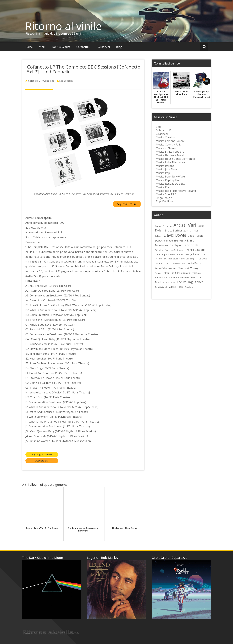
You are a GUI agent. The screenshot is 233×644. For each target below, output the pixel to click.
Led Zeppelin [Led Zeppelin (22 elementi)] (192, 259)
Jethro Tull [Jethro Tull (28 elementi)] (196, 254)
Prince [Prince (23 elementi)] (176, 277)
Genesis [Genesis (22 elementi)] (172, 254)
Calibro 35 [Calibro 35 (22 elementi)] (194, 231)
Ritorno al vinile (64, 26)
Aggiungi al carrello (42, 454)
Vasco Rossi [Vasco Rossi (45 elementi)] (176, 287)
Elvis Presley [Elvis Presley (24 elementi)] (180, 241)
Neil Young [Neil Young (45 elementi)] (191, 268)
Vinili (42, 47)
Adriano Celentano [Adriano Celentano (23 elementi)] (164, 226)
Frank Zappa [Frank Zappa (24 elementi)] (161, 254)
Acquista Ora (126, 204)
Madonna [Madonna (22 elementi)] (172, 268)
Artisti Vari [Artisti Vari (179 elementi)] (185, 225)
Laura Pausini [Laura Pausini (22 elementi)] (179, 259)
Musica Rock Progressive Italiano (176, 191)
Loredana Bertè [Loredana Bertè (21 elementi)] (178, 264)
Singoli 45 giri (164, 198)
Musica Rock (49, 81)
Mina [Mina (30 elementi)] (180, 268)
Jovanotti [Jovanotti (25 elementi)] (168, 259)
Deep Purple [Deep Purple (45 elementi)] (195, 236)
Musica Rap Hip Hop (168, 180)
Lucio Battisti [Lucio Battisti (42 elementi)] (195, 263)
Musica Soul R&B (166, 194)
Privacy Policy (57, 633)
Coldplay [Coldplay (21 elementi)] (159, 236)
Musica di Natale (166, 148)
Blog (119, 47)
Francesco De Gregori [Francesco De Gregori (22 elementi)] (174, 250)
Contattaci (73, 633)
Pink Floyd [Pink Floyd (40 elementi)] (170, 273)
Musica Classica (165, 137)
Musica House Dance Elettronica (175, 159)
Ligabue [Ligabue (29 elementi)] (159, 263)
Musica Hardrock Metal (170, 155)
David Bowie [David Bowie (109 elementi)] (175, 235)
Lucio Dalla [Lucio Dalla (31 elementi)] (161, 268)
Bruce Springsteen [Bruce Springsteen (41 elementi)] (176, 231)
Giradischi (104, 47)
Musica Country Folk (168, 145)
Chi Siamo (40, 633)
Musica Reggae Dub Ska (170, 184)
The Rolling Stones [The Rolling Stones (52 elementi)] (190, 282)
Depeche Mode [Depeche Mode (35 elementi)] (164, 241)
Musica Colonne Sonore (170, 141)
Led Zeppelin (66, 81)
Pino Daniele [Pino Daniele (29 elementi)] (184, 273)
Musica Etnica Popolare (170, 152)
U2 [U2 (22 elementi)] (166, 287)
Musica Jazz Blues (167, 169)
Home (29, 47)
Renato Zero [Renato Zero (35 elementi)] (188, 277)
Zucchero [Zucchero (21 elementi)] (189, 287)
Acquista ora (42, 461)
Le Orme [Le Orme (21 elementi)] (203, 259)
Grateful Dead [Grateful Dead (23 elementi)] (183, 254)
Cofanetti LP (84, 47)
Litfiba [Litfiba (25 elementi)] (167, 264)
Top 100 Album (61, 47)
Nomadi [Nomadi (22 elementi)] (158, 273)
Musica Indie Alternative (170, 162)
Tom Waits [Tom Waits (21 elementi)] (159, 287)
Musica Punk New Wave (170, 177)
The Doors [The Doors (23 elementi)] (170, 282)
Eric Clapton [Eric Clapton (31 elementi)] (176, 245)
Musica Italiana (165, 166)
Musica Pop (163, 173)
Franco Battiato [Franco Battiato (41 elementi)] (195, 250)
